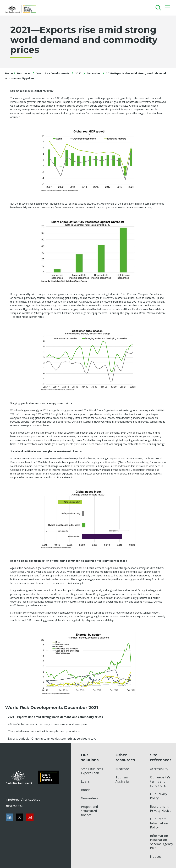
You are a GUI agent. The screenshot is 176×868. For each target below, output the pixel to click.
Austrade (122, 769)
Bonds (86, 790)
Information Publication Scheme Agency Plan (161, 842)
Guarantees (90, 798)
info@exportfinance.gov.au (23, 800)
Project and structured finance (89, 811)
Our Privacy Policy (159, 796)
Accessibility (159, 769)
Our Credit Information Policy (159, 823)
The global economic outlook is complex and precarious (44, 731)
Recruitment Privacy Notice (161, 809)
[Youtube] (30, 817)
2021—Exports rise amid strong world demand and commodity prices (55, 717)
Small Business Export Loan (92, 771)
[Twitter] (20, 817)
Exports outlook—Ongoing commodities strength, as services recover (53, 739)
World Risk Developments (53, 73)
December (94, 73)
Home (9, 73)
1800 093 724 (14, 806)
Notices (156, 856)
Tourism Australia (122, 779)
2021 (78, 73)
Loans (85, 781)
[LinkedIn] (9, 817)
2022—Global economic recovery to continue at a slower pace (47, 724)
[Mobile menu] (168, 9)
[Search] (158, 8)
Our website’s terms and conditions (160, 781)
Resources (24, 73)
